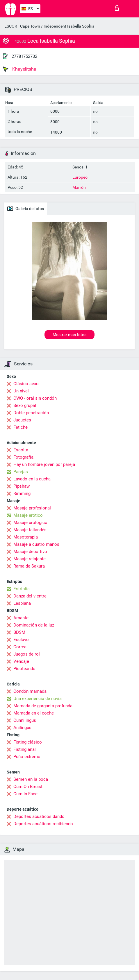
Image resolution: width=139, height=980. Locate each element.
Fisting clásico (28, 742)
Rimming (22, 493)
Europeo (80, 177)
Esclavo (21, 640)
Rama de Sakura (29, 566)
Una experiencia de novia (38, 699)
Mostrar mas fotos (69, 335)
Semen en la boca (31, 779)
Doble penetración (31, 413)
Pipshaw (22, 486)
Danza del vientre (30, 596)
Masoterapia (26, 537)
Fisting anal (25, 749)
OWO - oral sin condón (35, 398)
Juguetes (22, 420)
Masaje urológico (30, 523)
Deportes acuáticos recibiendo (43, 824)
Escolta (21, 450)
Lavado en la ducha (32, 479)
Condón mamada (30, 691)
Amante (21, 618)
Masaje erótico (28, 515)
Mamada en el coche (34, 713)
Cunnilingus (25, 720)
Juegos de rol (27, 654)
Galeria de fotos (26, 208)
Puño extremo (27, 757)
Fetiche (21, 427)
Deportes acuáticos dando (39, 816)
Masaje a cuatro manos (36, 544)
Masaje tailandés (30, 530)
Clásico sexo (26, 384)
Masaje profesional (32, 508)
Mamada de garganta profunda (43, 706)
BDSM (19, 632)
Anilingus (22, 728)
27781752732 (24, 56)
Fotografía (23, 457)
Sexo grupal (25, 405)
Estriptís (22, 589)
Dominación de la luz (34, 625)
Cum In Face (25, 794)
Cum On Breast (28, 787)
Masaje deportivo (30, 552)
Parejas (21, 472)
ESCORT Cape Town (22, 26)
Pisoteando (24, 669)
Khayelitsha (20, 69)
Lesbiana (22, 603)
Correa (20, 647)
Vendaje (21, 661)
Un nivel (21, 391)
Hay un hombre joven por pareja (44, 464)
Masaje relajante (30, 559)
